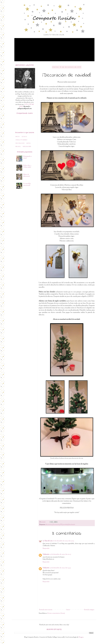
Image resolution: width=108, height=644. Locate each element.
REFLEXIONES (27, 147)
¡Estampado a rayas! (27, 157)
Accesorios (49, 525)
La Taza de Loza (48, 541)
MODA (29, 143)
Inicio (68, 610)
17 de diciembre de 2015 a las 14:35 (60, 568)
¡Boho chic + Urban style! (27, 166)
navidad (65, 525)
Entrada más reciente (46, 610)
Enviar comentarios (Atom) (56, 613)
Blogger (81, 637)
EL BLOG (24, 137)
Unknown (46, 554)
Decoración (56, 525)
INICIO (18, 137)
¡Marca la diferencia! (27, 175)
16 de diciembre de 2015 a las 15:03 (63, 541)
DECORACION (20, 143)
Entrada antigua (89, 610)
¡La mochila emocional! (27, 185)
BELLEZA (18, 147)
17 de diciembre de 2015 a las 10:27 (60, 554)
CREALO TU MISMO (21, 140)
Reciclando (72, 525)
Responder (46, 548)
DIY (61, 525)
